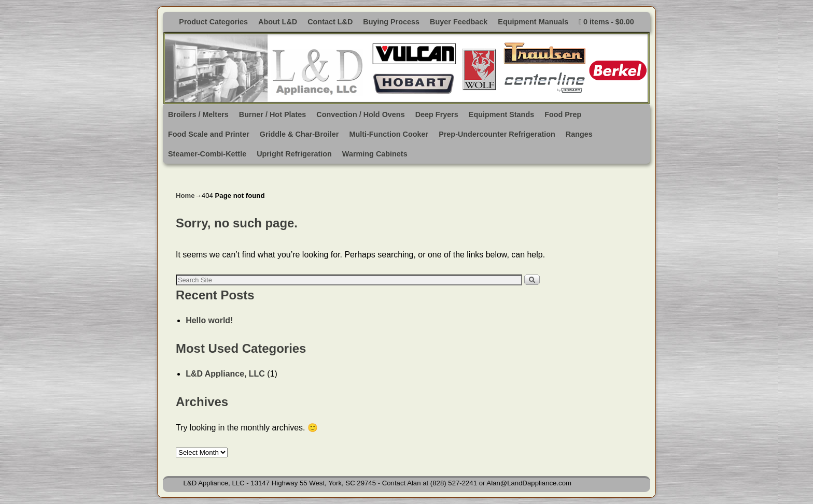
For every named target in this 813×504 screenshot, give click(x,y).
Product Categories (213, 22)
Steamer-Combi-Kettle (207, 154)
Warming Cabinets (375, 154)
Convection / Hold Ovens (360, 114)
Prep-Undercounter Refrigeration (497, 134)
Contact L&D (330, 22)
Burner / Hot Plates (273, 114)
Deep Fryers (437, 114)
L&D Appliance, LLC (225, 374)
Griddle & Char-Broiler (299, 134)
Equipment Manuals (533, 22)
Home (185, 196)
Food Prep (563, 114)
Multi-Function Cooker (389, 134)
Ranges (579, 134)
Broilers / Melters (198, 114)
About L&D (278, 22)
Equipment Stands (501, 114)
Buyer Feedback (459, 22)
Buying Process (391, 22)
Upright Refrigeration (294, 154)
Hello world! (209, 320)
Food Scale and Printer (209, 134)
